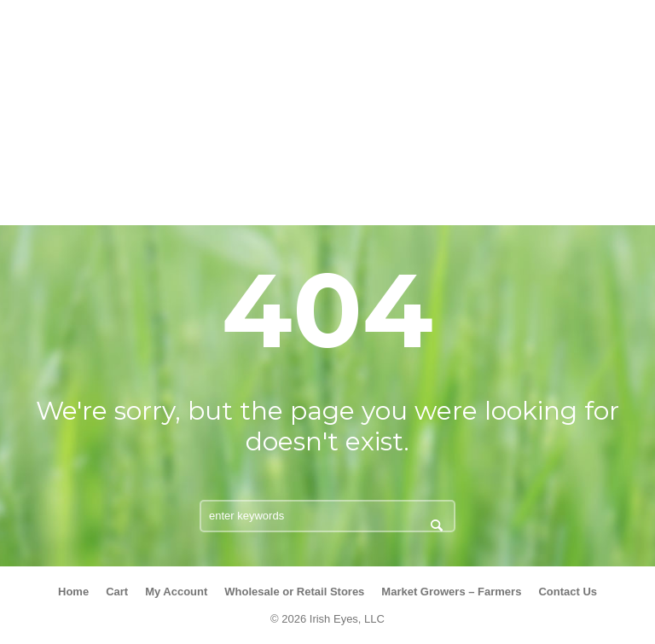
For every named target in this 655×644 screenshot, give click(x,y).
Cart (117, 592)
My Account (176, 592)
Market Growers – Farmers (451, 592)
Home (73, 592)
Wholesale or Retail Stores (294, 592)
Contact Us (568, 592)
